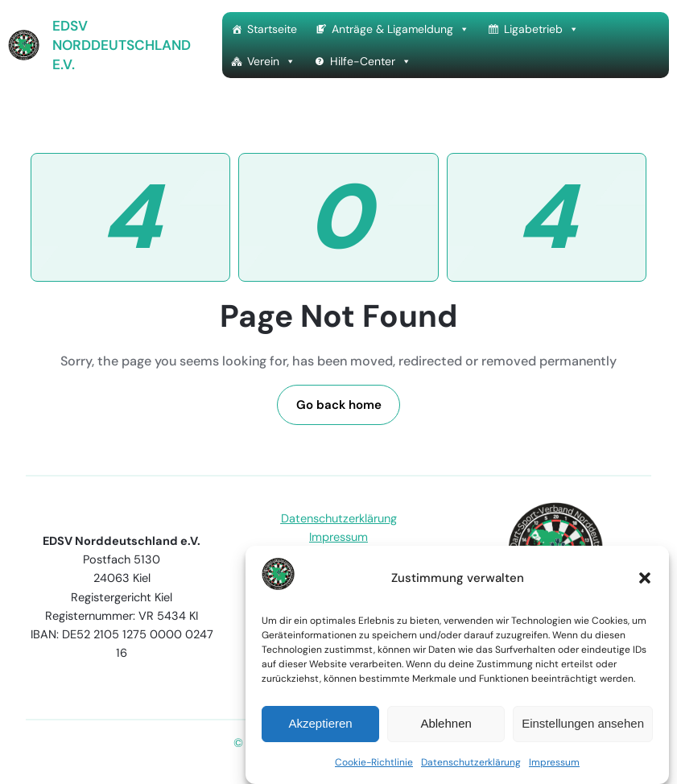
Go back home (339, 405)
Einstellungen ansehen (583, 723)
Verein (271, 61)
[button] (645, 578)
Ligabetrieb (541, 29)
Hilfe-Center (371, 61)
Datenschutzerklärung (471, 762)
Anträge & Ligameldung (400, 29)
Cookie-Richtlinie (374, 762)
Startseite (272, 29)
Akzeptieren (320, 723)
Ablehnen (446, 723)
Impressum (554, 762)
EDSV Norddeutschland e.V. (122, 45)
